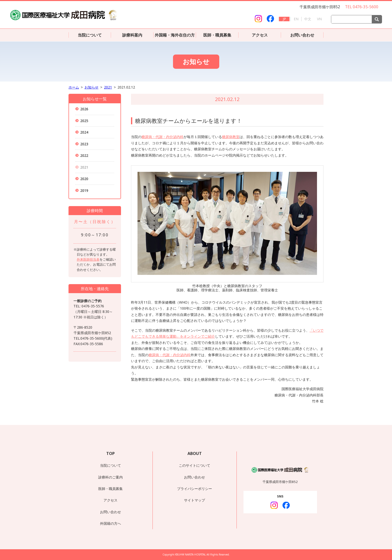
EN (296, 19)
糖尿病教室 (231, 137)
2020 (84, 179)
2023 (84, 144)
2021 (108, 87)
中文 (308, 19)
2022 (84, 155)
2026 (84, 109)
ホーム (74, 87)
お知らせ (91, 87)
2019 (84, 190)
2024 (84, 132)
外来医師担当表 (88, 259)
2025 (84, 121)
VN (319, 19)
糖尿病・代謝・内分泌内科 (162, 137)
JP (284, 19)
